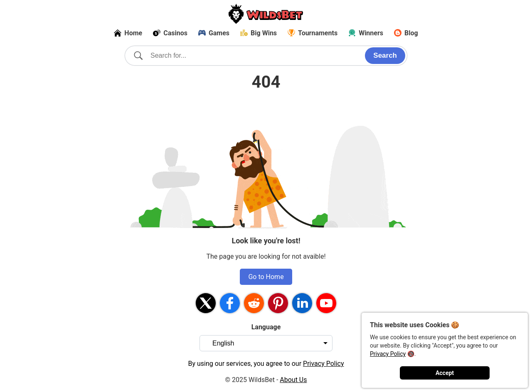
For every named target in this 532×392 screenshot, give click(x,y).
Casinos (170, 33)
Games (214, 33)
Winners (366, 33)
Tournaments (313, 33)
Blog (406, 33)
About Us (293, 380)
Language (266, 327)
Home (128, 33)
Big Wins (259, 33)
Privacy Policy (388, 354)
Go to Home (266, 277)
